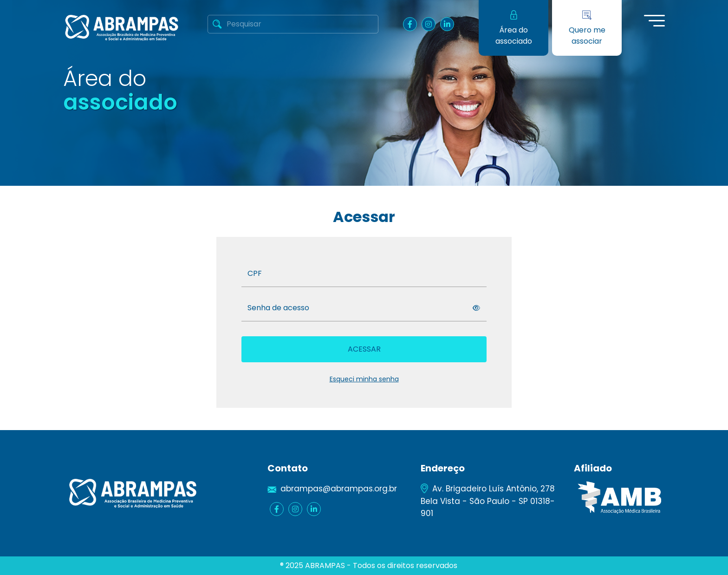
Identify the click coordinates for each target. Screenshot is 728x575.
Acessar (364, 349)
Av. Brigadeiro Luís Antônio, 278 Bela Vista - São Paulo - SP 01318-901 (488, 501)
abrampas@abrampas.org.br (339, 489)
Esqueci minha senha (364, 379)
